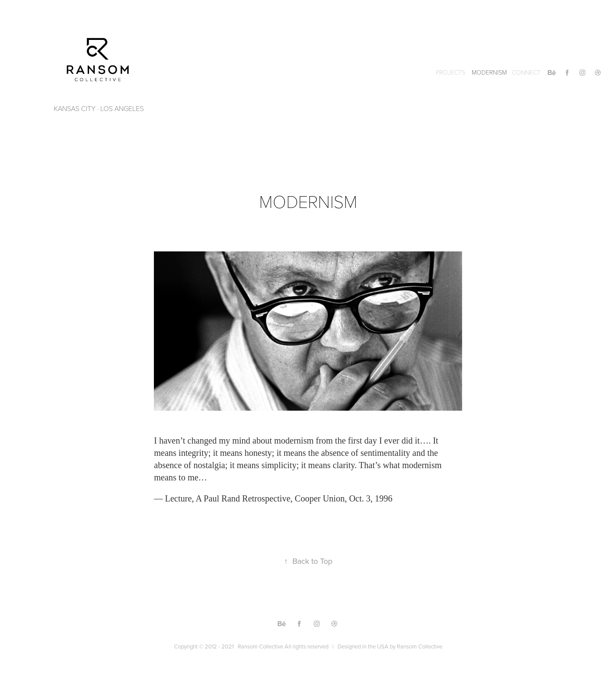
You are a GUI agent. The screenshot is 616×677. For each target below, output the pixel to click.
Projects (450, 72)
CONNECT (526, 72)
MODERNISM (489, 72)
